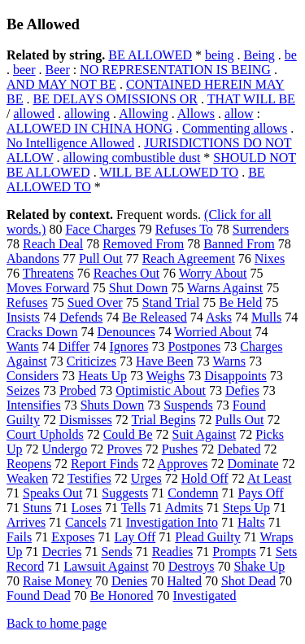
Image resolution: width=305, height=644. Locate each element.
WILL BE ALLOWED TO (169, 172)
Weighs (166, 376)
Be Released (155, 317)
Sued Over (95, 302)
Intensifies (34, 405)
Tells (134, 508)
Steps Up (246, 508)
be (291, 55)
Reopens (29, 464)
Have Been (165, 361)
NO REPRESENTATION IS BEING (175, 70)
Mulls (266, 317)
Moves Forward (48, 288)
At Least (270, 478)
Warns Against (225, 288)
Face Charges (100, 229)
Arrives (26, 522)
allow (239, 114)
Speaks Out (52, 493)
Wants (23, 346)
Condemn (193, 493)
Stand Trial (171, 302)
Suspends (188, 405)
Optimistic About (161, 390)
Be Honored (122, 596)
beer (24, 70)
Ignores (129, 346)
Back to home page (57, 623)
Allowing (143, 114)
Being (259, 55)
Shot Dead (248, 581)
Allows (196, 114)
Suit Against (205, 434)
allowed (34, 114)
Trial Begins (164, 420)
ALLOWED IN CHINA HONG (89, 128)
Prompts (234, 552)
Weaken (27, 478)
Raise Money (57, 581)
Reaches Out (126, 273)
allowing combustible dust (131, 158)
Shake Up (260, 566)
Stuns (37, 508)
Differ (74, 346)
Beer (58, 70)
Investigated (204, 596)
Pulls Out (240, 420)
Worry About (213, 273)
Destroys (192, 566)
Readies (173, 552)
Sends (116, 552)
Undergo (65, 449)
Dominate (253, 464)
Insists (23, 317)
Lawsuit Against (106, 566)
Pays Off (260, 493)
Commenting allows (235, 128)
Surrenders (261, 229)
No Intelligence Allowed (70, 143)
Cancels (86, 522)
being (220, 55)
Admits (184, 508)
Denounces (126, 332)
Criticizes (91, 361)
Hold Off (205, 478)
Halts (251, 522)
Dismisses (86, 420)
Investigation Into (172, 522)
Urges (146, 478)
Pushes (180, 449)
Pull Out (101, 258)
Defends (81, 317)
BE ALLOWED (150, 55)
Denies (129, 581)
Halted (184, 581)
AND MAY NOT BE (61, 84)
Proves (124, 449)
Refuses (27, 302)
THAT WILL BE (251, 99)
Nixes (270, 258)
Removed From (143, 244)
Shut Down (138, 288)
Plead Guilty (207, 537)
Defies (242, 390)
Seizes (23, 390)
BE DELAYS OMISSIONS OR (115, 99)
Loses (87, 508)
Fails (19, 537)
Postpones (194, 346)
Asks (219, 317)
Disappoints (235, 376)
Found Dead (39, 596)
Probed (78, 390)
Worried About (213, 332)
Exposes (73, 537)
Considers (33, 376)
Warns (229, 361)
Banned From (239, 244)
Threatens (48, 273)
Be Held (240, 302)
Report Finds (105, 464)
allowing (87, 114)
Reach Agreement (189, 258)
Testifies (89, 478)
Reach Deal (53, 244)
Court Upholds (45, 434)
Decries (62, 552)
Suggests (125, 493)
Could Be (128, 434)
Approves (182, 464)
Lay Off (135, 537)
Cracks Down (42, 332)
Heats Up (102, 376)
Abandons (33, 258)
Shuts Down (113, 405)
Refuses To (184, 229)
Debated (239, 449)
